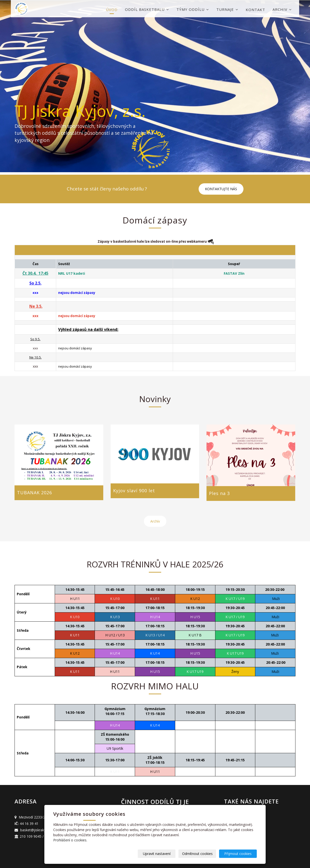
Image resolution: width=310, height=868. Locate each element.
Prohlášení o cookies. (70, 840)
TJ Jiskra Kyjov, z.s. (80, 111)
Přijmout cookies (238, 854)
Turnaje (227, 9)
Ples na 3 (219, 493)
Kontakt (255, 10)
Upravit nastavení (157, 854)
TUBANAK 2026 (34, 493)
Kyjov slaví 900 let (134, 491)
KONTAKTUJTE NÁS (221, 189)
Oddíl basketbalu (147, 9)
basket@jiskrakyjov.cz (38, 830)
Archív (155, 521)
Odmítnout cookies (197, 854)
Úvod (112, 10)
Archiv (282, 9)
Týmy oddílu (193, 9)
